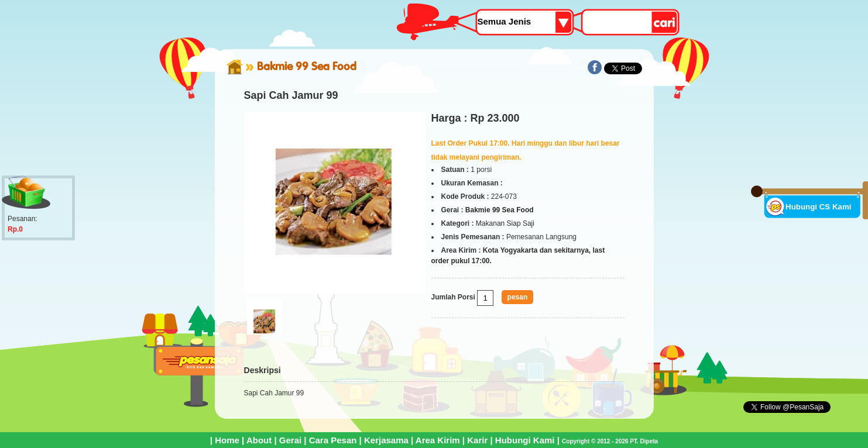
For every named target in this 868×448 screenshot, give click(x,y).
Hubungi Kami (525, 440)
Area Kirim (438, 440)
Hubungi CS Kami (819, 207)
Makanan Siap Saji (505, 223)
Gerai (290, 440)
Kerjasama (386, 440)
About (259, 440)
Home (227, 440)
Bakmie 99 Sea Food (307, 66)
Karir (477, 440)
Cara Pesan (333, 440)
